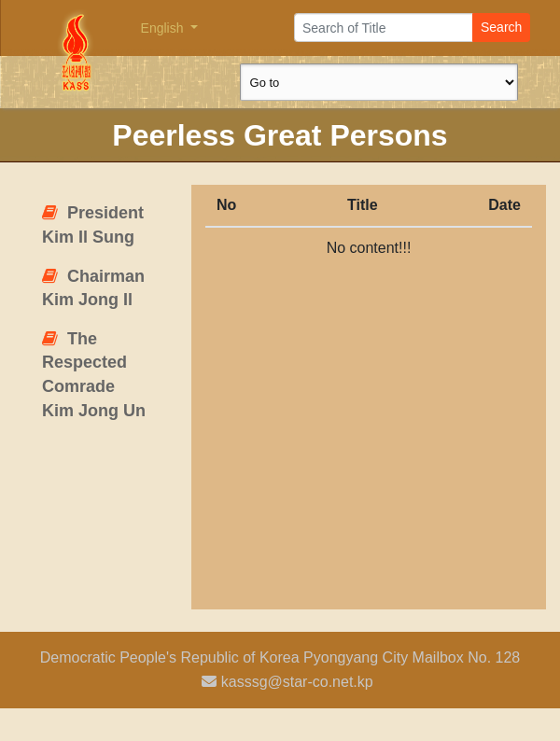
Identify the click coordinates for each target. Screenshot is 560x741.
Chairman (93, 288)
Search (501, 27)
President (93, 225)
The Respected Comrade (94, 375)
